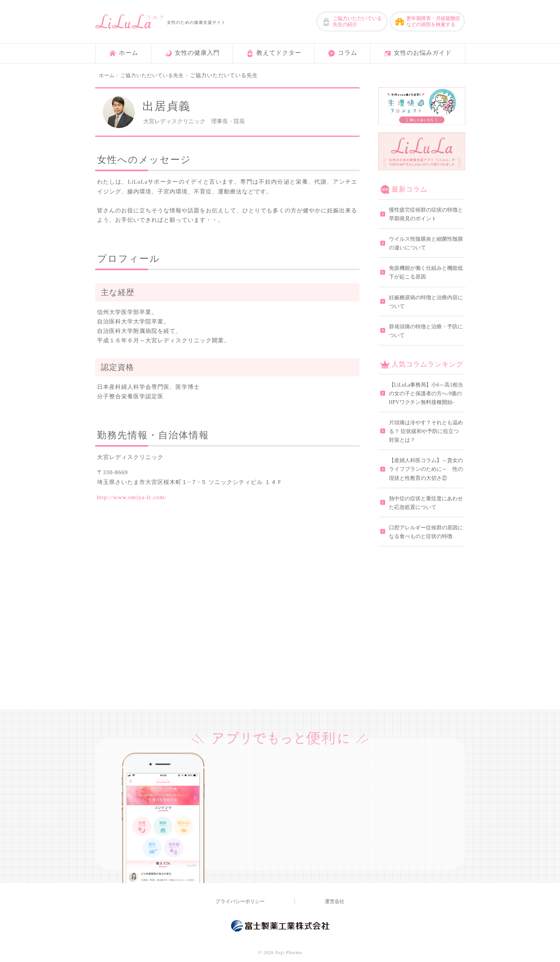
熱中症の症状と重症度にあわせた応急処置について (426, 503)
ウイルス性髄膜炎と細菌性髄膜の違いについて (426, 243)
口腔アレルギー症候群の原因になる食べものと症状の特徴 (426, 532)
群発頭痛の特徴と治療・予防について (426, 331)
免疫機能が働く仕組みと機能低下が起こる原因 (426, 272)
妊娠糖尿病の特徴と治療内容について (426, 302)
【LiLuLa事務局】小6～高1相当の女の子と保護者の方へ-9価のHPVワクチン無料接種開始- (426, 394)
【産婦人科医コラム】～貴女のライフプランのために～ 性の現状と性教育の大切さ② (426, 469)
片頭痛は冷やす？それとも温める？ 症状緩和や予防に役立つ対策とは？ (426, 431)
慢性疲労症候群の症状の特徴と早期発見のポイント (426, 214)
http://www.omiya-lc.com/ (132, 497)
